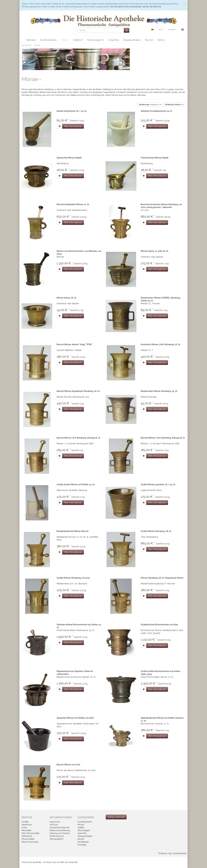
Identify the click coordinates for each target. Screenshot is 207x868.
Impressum (55, 822)
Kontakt (25, 822)
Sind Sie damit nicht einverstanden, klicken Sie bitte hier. (136, 7)
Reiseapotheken (132, 40)
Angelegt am (150, 105)
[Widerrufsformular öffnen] (116, 817)
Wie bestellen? (57, 839)
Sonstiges (82, 845)
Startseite (31, 40)
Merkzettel (26, 830)
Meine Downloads (30, 842)
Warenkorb (27, 825)
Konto (24, 827)
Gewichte (114, 40)
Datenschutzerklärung (60, 830)
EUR (161, 30)
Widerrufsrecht (57, 836)
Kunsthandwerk (48, 40)
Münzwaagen (96, 40)
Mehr (161, 40)
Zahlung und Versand (60, 833)
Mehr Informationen (73, 126)
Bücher (149, 40)
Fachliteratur (83, 842)
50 (174, 105)
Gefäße (78, 40)
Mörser (65, 40)
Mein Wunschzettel (30, 833)
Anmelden (172, 30)
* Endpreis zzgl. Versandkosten (172, 853)
